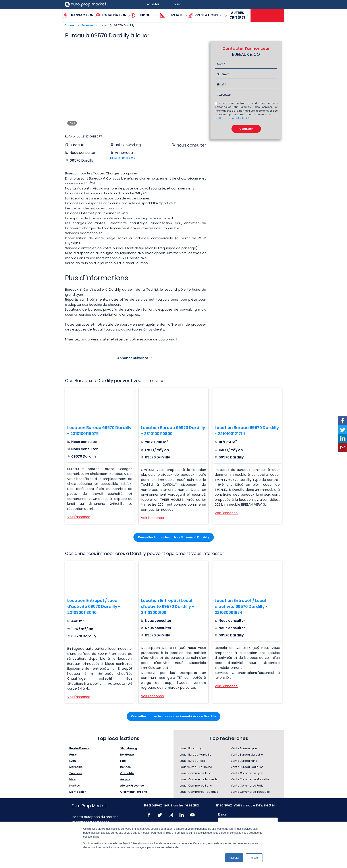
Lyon (72, 761)
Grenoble (127, 773)
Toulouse (76, 773)
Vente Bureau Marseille (247, 755)
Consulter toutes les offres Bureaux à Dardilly (174, 537)
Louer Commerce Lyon (196, 773)
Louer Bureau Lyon (193, 748)
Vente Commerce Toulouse (250, 792)
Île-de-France (79, 748)
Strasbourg (129, 748)
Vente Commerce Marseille (250, 779)
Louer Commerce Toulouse (199, 792)
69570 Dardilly (124, 25)
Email (222, 814)
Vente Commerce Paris (247, 786)
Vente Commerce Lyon (247, 773)
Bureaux (87, 25)
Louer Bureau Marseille (196, 755)
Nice (72, 779)
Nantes (74, 786)
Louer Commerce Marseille (199, 779)
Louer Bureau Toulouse (196, 767)
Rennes (125, 767)
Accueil (70, 25)
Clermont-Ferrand (134, 792)
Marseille (76, 767)
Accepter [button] (234, 858)
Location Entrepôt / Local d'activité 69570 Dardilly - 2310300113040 (94, 606)
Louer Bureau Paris (193, 761)
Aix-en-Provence (132, 786)
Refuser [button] (254, 858)
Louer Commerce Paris (196, 786)
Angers (125, 779)
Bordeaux (127, 755)
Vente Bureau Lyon (244, 748)
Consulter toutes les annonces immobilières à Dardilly (173, 716)
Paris (73, 755)
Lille (123, 761)
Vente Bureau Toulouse (247, 767)
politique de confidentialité (232, 118)
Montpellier (78, 792)
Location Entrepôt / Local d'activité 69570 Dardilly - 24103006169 (168, 606)
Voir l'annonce (79, 517)
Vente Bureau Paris (244, 761)
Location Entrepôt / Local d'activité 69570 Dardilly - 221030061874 (241, 606)
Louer (104, 25)
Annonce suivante (133, 358)
